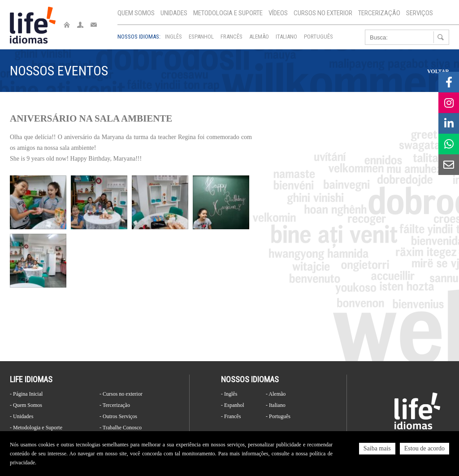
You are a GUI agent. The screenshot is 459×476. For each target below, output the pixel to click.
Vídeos (278, 13)
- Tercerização (115, 405)
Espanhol (201, 37)
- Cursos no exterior (121, 394)
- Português (278, 416)
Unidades (174, 13)
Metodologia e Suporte (228, 13)
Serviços (420, 13)
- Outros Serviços (118, 416)
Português (318, 37)
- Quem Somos (26, 405)
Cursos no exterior (323, 13)
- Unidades (22, 416)
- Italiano (276, 405)
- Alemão (276, 394)
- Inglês (229, 394)
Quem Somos (136, 13)
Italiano (286, 37)
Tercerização (379, 13)
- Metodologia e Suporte (36, 428)
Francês (232, 37)
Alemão (259, 37)
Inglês (173, 37)
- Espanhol (233, 405)
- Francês (231, 416)
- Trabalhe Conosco (121, 428)
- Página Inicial (26, 394)
